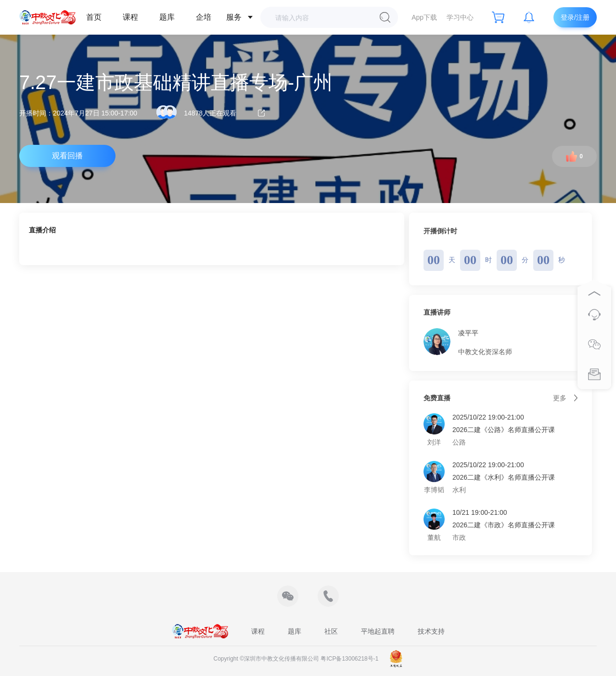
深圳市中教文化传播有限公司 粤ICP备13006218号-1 (311, 659)
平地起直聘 (378, 631)
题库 (167, 17)
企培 (204, 17)
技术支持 (431, 631)
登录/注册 (575, 17)
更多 (565, 398)
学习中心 (460, 17)
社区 (331, 631)
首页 (94, 17)
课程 (130, 17)
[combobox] (324, 17)
